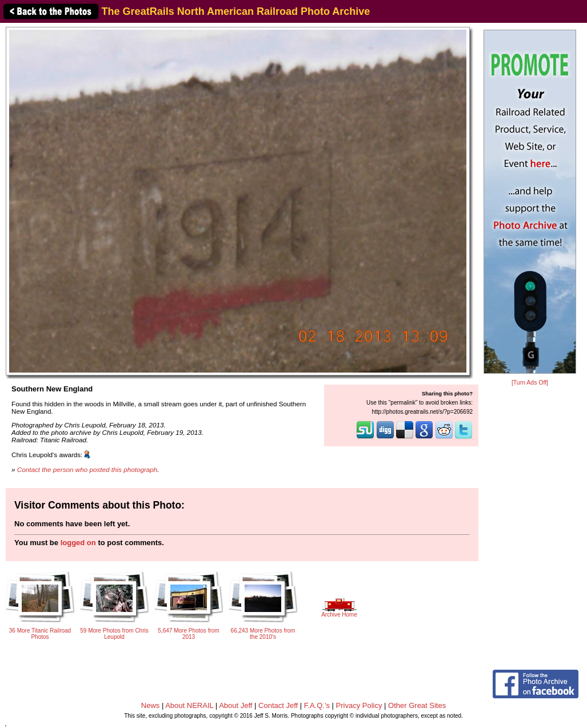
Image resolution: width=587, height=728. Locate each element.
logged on (78, 543)
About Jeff (235, 705)
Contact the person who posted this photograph (87, 469)
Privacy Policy (359, 705)
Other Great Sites (417, 705)
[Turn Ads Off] (530, 383)
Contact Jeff (278, 705)
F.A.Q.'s (317, 705)
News (151, 705)
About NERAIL (189, 705)
